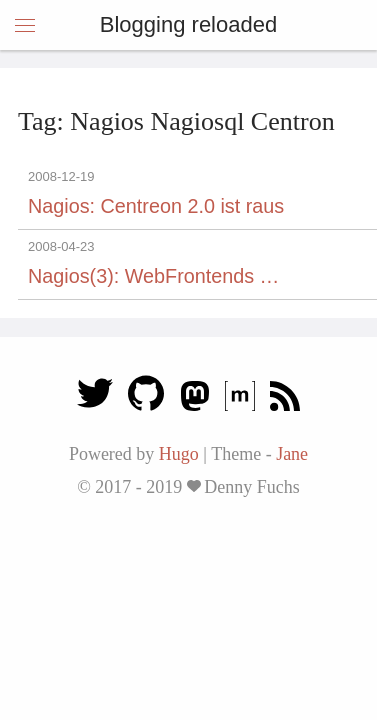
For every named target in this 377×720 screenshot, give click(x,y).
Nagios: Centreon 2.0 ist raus (156, 206)
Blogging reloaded (188, 24)
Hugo (179, 454)
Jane (292, 454)
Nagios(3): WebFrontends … (153, 276)
